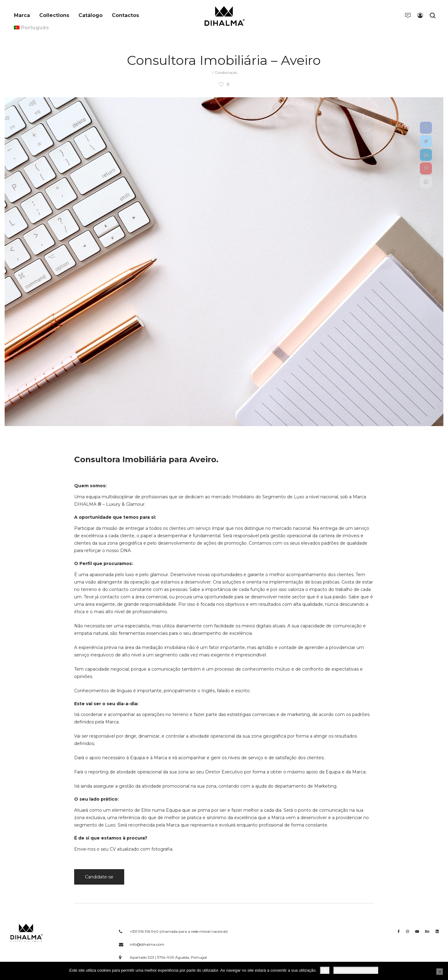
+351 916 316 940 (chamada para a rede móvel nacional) (179, 931)
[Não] (440, 972)
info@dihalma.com (147, 944)
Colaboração (226, 72)
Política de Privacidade (356, 970)
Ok (325, 970)
